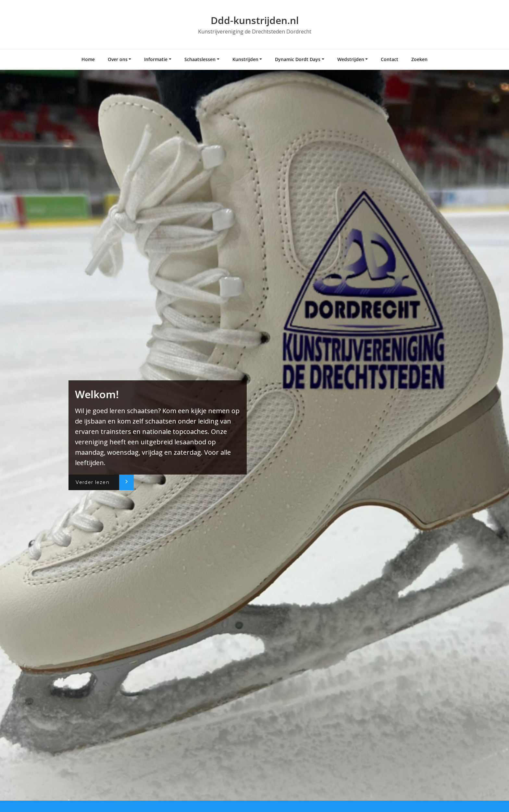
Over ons (118, 59)
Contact (390, 59)
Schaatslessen (200, 59)
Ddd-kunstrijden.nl (255, 20)
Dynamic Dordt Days (298, 59)
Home (88, 59)
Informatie (156, 59)
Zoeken (419, 59)
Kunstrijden (245, 59)
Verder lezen (93, 482)
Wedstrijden (351, 59)
